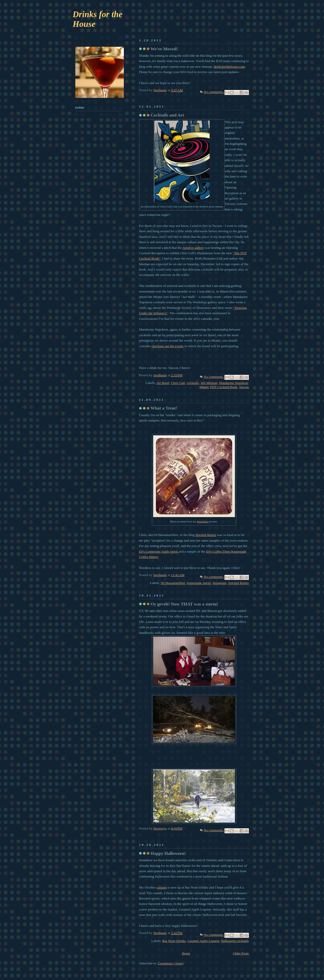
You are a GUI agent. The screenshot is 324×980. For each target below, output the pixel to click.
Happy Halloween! (168, 853)
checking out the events (167, 346)
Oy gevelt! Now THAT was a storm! (184, 604)
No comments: (214, 92)
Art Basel (163, 383)
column (162, 887)
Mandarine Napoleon (233, 383)
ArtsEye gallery (193, 248)
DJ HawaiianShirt (173, 583)
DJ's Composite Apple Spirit (159, 551)
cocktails (193, 383)
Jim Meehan (209, 383)
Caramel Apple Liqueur (203, 941)
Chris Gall (178, 383)
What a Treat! (164, 408)
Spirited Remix (206, 535)
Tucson (244, 387)
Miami (204, 387)
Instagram (203, 521)
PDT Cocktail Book (224, 387)
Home (186, 953)
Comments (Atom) (171, 963)
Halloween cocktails (235, 941)
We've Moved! (164, 49)
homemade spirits (199, 583)
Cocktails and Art (167, 115)
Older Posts (241, 953)
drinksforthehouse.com (229, 67)
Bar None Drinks (174, 941)
